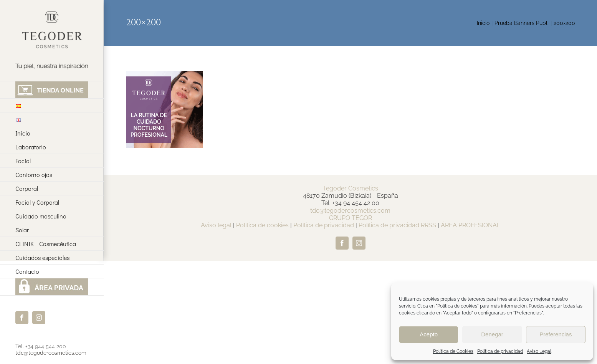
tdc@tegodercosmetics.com (51, 353)
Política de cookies (262, 225)
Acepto (429, 334)
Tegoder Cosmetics (351, 188)
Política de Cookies (453, 351)
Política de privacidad (500, 351)
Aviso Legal (539, 351)
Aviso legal (216, 225)
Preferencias (556, 334)
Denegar (492, 334)
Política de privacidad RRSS (397, 225)
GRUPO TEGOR (351, 218)
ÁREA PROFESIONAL (470, 225)
